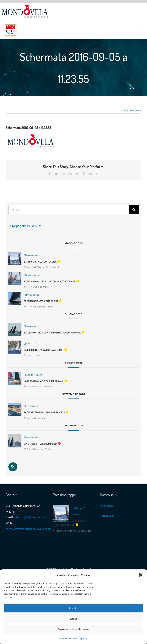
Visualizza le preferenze (74, 629)
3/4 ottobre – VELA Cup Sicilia (40, 444)
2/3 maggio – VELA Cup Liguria (40, 262)
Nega (73, 619)
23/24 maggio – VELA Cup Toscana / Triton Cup (50, 281)
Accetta (73, 608)
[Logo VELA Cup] (11, 25)
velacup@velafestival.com (31, 517)
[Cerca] (134, 210)
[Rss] (13, 467)
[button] (141, 575)
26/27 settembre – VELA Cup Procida (44, 412)
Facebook (108, 506)
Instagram (109, 516)
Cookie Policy (65, 639)
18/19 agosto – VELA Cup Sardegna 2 (44, 381)
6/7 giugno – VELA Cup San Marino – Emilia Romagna (52, 333)
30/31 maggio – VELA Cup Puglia (41, 301)
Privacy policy (80, 639)
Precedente (134, 110)
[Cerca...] (69, 210)
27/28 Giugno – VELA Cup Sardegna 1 (44, 350)
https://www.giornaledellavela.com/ (28, 529)
